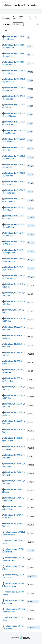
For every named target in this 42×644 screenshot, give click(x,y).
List (30, 18)
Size (38, 24)
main (23, 5)
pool (16, 5)
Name (8, 24)
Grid (36, 18)
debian (8, 5)
